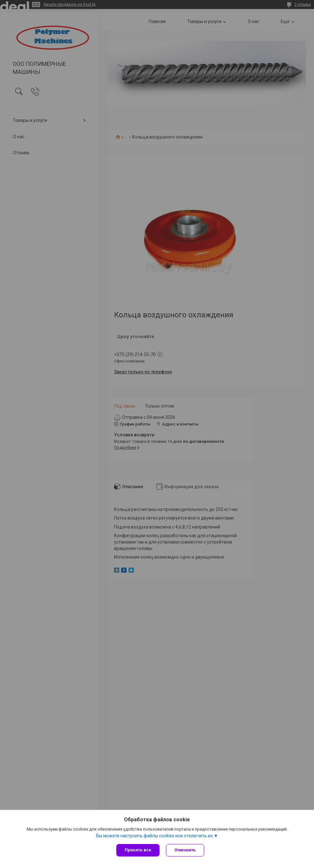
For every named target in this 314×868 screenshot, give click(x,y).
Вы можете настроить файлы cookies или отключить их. (155, 836)
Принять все (138, 850)
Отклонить (185, 850)
